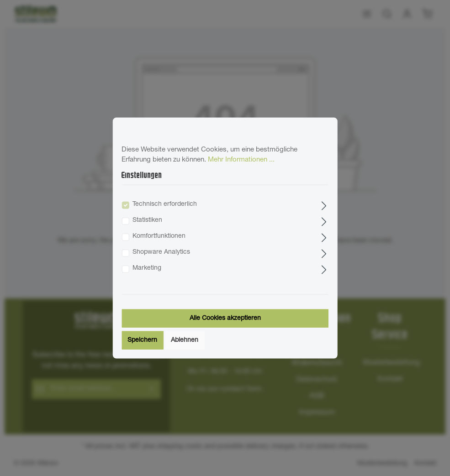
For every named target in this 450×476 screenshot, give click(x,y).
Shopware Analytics (161, 252)
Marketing (147, 268)
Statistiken (147, 220)
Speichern (142, 340)
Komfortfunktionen (159, 236)
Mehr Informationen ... (241, 160)
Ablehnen (185, 340)
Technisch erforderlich (165, 204)
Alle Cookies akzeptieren (225, 319)
